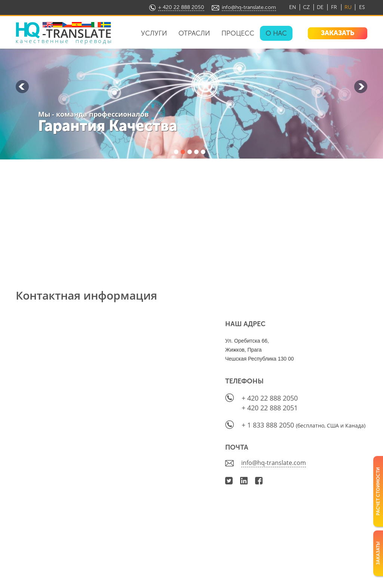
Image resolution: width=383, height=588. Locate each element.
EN (293, 7)
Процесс (238, 33)
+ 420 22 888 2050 (181, 7)
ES (362, 7)
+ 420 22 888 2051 (270, 408)
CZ (306, 7)
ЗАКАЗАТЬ (338, 33)
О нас (276, 33)
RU (348, 7)
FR (334, 7)
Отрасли (194, 33)
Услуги (154, 33)
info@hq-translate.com (249, 7)
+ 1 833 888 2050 (269, 425)
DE (320, 7)
